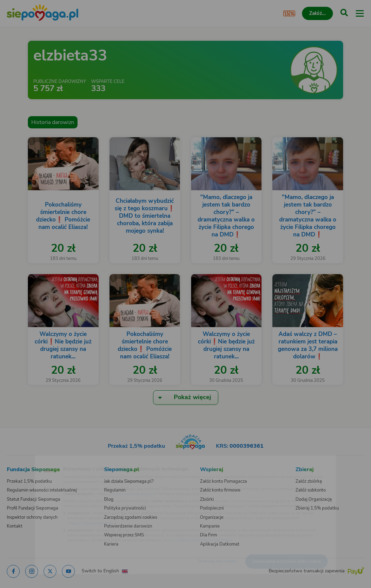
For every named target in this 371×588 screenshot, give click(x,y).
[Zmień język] (19, 460)
